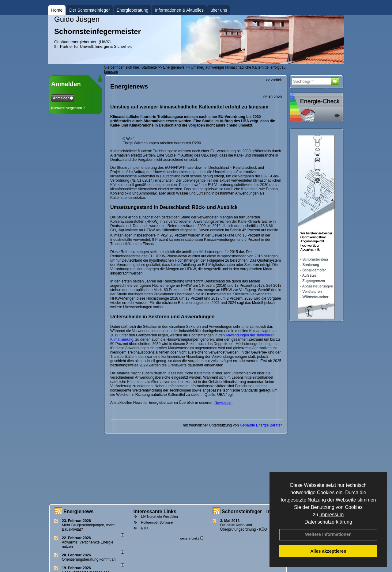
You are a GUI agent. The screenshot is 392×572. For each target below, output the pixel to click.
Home (57, 10)
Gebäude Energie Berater (261, 425)
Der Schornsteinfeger (89, 10)
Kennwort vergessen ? (68, 108)
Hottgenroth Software (157, 522)
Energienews (79, 511)
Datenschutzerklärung (328, 522)
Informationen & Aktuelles (179, 10)
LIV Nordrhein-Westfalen (159, 517)
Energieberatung (133, 10)
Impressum (332, 515)
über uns (219, 10)
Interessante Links (155, 511)
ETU (144, 528)
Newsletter (223, 403)
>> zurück (274, 80)
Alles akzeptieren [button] (328, 551)
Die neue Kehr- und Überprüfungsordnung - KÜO (244, 527)
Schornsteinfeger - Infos (250, 511)
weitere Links (191, 538)
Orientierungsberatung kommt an (89, 559)
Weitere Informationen (328, 534)
